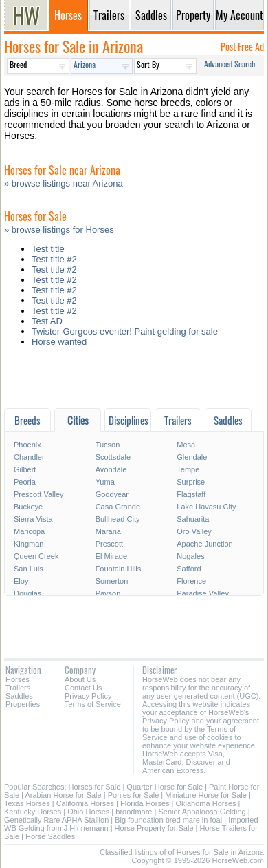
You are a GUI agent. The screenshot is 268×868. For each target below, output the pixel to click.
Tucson (108, 445)
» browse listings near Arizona (64, 183)
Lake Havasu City (206, 507)
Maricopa (29, 531)
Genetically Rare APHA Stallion (56, 820)
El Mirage (111, 556)
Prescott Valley (39, 494)
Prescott (109, 544)
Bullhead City (118, 519)
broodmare (134, 812)
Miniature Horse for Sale (206, 795)
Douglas (27, 593)
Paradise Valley (203, 593)
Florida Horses (145, 803)
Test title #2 (54, 259)
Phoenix (27, 445)
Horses (18, 679)
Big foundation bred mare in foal (168, 820)
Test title (48, 249)
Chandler (29, 457)
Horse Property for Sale (154, 828)
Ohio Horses (88, 812)
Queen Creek (36, 556)
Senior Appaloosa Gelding (202, 812)
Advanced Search (230, 64)
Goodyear (112, 494)
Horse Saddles (50, 836)
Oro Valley (194, 531)
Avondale (111, 469)
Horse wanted (59, 342)
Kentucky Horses (33, 812)
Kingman (29, 544)
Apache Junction (204, 544)
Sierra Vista (33, 519)
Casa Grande (118, 507)
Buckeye (28, 507)
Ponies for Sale (134, 795)
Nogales (190, 556)
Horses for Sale (95, 787)
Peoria (25, 482)
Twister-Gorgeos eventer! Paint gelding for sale (125, 331)
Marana (108, 531)
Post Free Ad (242, 46)
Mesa (186, 445)
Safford (189, 569)
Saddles (19, 696)
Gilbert (25, 469)
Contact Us (83, 688)
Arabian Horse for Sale (63, 795)
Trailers (18, 688)
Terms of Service (93, 704)
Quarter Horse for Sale (165, 787)
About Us (80, 679)
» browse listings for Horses (59, 230)
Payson (108, 593)
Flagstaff (191, 494)
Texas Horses (27, 803)
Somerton (112, 581)
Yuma (105, 482)
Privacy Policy (88, 696)
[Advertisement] (134, 381)
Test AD (47, 321)
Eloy (21, 581)
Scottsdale (113, 457)
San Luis (29, 569)
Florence (191, 581)
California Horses (85, 803)
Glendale (192, 457)
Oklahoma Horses (206, 803)
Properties (23, 704)
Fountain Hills (119, 569)
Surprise (191, 482)
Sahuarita (193, 519)
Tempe (188, 469)
